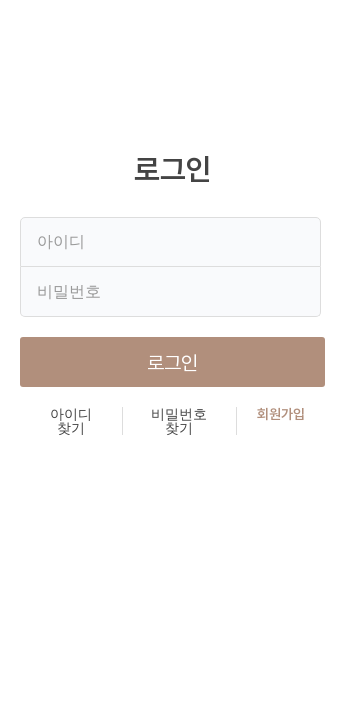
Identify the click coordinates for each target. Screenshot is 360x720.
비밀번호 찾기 (179, 421)
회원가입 (281, 415)
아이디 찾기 (71, 421)
